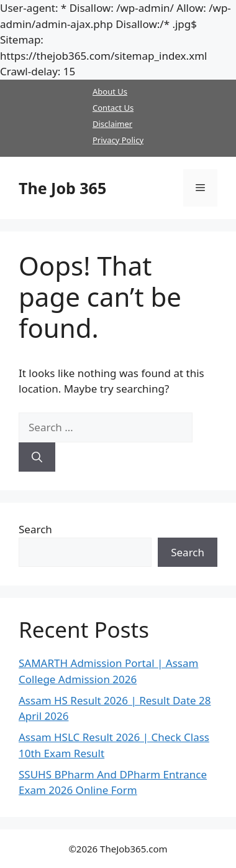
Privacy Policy (118, 140)
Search (35, 529)
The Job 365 (62, 188)
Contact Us (113, 108)
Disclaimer (112, 124)
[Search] (37, 457)
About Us (110, 91)
